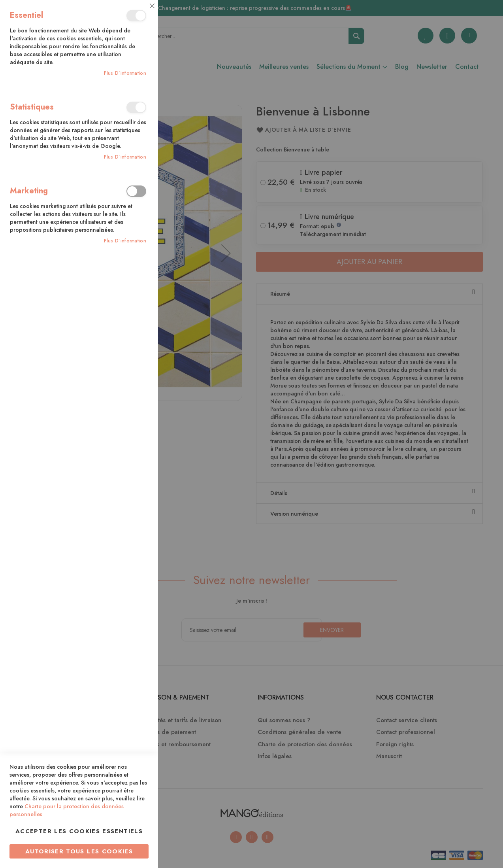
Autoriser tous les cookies (79, 851)
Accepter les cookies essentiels (79, 831)
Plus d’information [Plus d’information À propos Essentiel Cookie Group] (125, 73)
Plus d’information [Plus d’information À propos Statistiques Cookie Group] (125, 157)
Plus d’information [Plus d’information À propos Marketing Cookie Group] (125, 241)
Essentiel (136, 16)
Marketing (136, 191)
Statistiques (136, 107)
